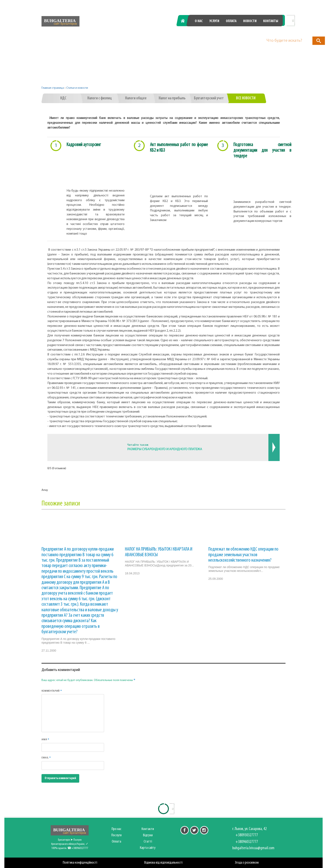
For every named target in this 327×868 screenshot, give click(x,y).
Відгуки (148, 835)
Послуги (116, 835)
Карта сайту (148, 848)
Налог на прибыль (172, 98)
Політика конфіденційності (80, 863)
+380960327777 (258, 32)
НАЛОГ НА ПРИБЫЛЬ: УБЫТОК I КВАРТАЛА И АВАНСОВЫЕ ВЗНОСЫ (159, 552)
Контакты (271, 21)
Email (46, 758)
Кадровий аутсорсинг (84, 145)
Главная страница (53, 88)
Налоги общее (136, 98)
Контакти (148, 829)
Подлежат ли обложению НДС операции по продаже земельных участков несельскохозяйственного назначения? (243, 555)
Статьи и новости (77, 88)
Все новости (246, 98)
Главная (185, 21)
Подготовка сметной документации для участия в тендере (262, 150)
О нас (199, 21)
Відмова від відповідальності (163, 863)
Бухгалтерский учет (209, 98)
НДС (63, 98)
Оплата (231, 21)
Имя (45, 739)
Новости (250, 21)
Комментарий (52, 691)
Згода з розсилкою (247, 863)
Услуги (214, 21)
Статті (148, 842)
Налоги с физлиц (100, 98)
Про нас (116, 829)
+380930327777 (204, 32)
